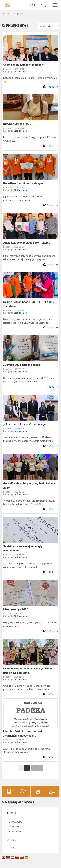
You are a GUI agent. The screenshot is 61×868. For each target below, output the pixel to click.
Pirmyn (40, 768)
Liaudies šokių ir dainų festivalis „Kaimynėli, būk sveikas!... (24, 733)
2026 (13, 813)
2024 (13, 848)
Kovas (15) (17, 822)
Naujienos (18, 14)
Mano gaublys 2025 (16, 609)
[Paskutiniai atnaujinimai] (32, 5)
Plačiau (50, 87)
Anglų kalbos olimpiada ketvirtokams (27, 243)
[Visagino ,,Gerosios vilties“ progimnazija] (8, 5)
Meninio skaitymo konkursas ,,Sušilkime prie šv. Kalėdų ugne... (29, 671)
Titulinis (5, 14)
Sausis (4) (16, 831)
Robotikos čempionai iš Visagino (24, 183)
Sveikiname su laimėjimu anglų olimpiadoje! (23, 548)
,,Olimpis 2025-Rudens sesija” (22, 365)
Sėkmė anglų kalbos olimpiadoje (24, 65)
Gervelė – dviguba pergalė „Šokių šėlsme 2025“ (29, 486)
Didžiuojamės (20, 72)
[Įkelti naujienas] (21, 5)
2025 (13, 840)
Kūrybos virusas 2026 (17, 124)
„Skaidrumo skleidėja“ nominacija (24, 424)
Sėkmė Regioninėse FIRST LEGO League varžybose (29, 304)
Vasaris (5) (17, 827)
